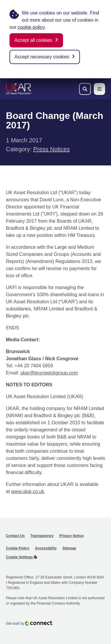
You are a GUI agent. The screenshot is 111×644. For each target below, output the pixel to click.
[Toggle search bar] (85, 89)
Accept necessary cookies (42, 57)
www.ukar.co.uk (28, 491)
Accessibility (46, 548)
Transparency (42, 536)
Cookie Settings (22, 557)
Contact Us (15, 536)
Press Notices (51, 149)
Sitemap (69, 548)
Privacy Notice (71, 536)
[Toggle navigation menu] (99, 89)
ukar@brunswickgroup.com (49, 373)
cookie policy (31, 27)
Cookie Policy (18, 548)
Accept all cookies (33, 40)
